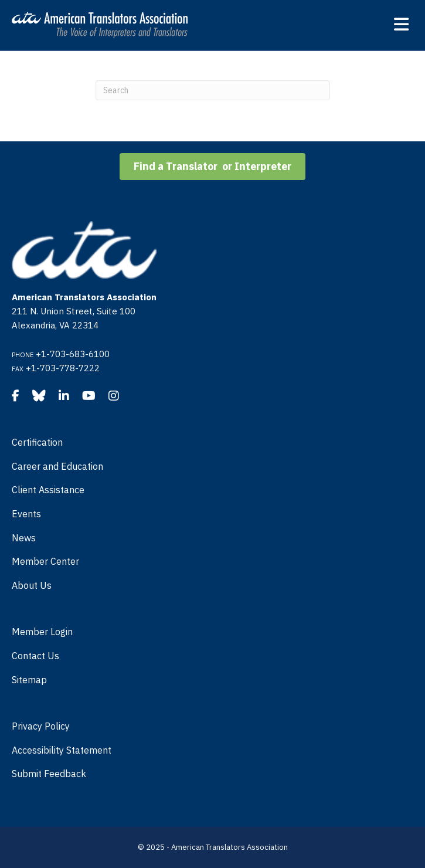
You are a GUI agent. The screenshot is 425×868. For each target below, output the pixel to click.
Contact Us (35, 656)
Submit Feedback (49, 774)
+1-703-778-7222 (63, 368)
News (24, 538)
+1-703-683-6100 (73, 354)
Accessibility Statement (62, 750)
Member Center (45, 561)
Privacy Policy (41, 726)
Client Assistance (48, 490)
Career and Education (57, 466)
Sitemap (29, 680)
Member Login (42, 632)
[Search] (213, 90)
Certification (37, 442)
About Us (32, 585)
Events (26, 514)
